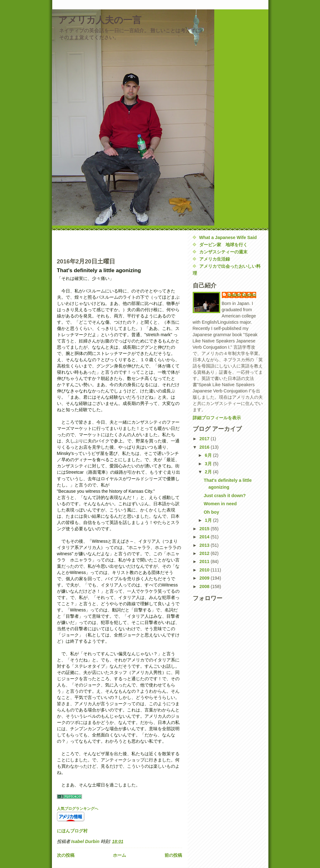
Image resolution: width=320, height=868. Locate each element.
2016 (205, 447)
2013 (205, 545)
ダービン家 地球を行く (223, 245)
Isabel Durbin (242, 295)
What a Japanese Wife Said (228, 237)
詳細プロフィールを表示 (217, 418)
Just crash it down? (225, 496)
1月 (209, 520)
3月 (209, 464)
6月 (209, 455)
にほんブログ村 (72, 831)
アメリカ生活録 (215, 259)
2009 (205, 578)
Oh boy (211, 512)
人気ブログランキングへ (78, 809)
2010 (205, 570)
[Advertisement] (94, 243)
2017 (205, 439)
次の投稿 (66, 855)
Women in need (220, 504)
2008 (205, 586)
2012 (205, 553)
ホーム (119, 855)
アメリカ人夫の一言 (100, 20)
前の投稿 (173, 855)
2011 (205, 561)
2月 (209, 472)
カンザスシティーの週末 (223, 252)
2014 (205, 537)
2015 (205, 529)
